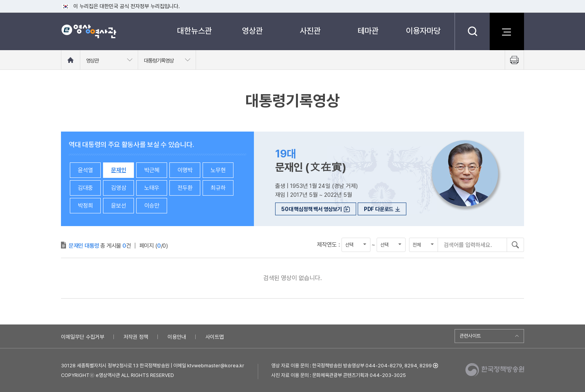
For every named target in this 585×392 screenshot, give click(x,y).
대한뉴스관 (194, 31)
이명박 (185, 170)
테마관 (368, 31)
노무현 (218, 170)
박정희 (85, 206)
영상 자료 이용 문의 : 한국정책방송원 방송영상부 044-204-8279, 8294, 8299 (352, 366)
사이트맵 (215, 337)
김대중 (85, 188)
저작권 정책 (136, 337)
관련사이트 (470, 336)
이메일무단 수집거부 (83, 337)
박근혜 (152, 170)
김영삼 (119, 188)
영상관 (252, 31)
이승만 (152, 206)
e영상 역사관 (89, 31)
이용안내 (177, 337)
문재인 (119, 170)
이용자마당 (423, 31)
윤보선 (119, 206)
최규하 (218, 188)
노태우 (152, 188)
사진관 (310, 31)
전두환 (185, 188)
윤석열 (85, 170)
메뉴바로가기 (0, 0)
